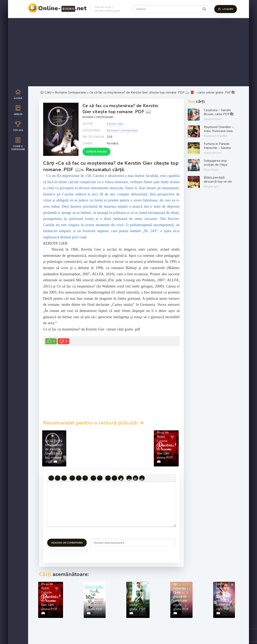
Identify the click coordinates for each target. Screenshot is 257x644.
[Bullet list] (93, 478)
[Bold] (51, 478)
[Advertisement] (128, 52)
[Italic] (58, 478)
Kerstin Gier (115, 124)
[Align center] (79, 478)
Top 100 (18, 126)
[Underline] (64, 478)
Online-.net (62, 8)
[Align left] (72, 478)
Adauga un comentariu (67, 543)
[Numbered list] (100, 478)
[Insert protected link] (121, 478)
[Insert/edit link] (114, 478)
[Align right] (85, 478)
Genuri (18, 110)
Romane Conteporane (98, 117)
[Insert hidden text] (142, 478)
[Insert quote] (129, 478)
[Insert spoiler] (136, 478)
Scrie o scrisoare (18, 144)
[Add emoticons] (108, 478)
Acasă (18, 94)
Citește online (96, 152)
